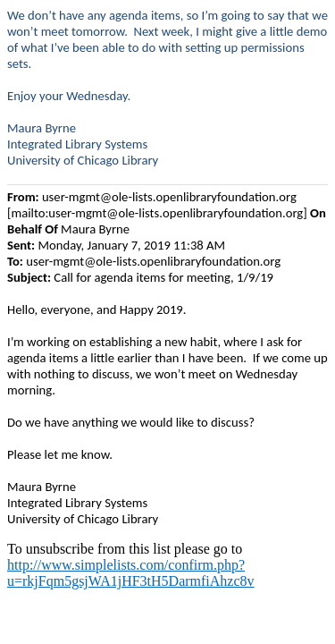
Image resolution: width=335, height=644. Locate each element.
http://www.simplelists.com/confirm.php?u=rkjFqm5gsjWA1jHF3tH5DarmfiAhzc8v (131, 573)
